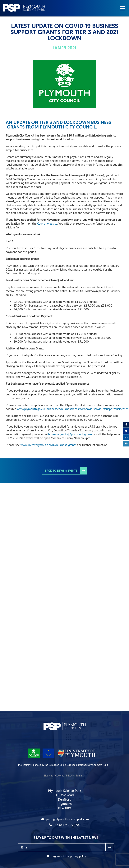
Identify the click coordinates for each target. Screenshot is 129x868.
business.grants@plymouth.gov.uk (70, 434)
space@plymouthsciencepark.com (67, 819)
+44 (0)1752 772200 (67, 825)
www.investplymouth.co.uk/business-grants (48, 445)
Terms (79, 776)
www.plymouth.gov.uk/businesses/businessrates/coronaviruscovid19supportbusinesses (73, 409)
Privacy (70, 776)
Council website (47, 223)
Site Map (48, 776)
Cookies (60, 776)
